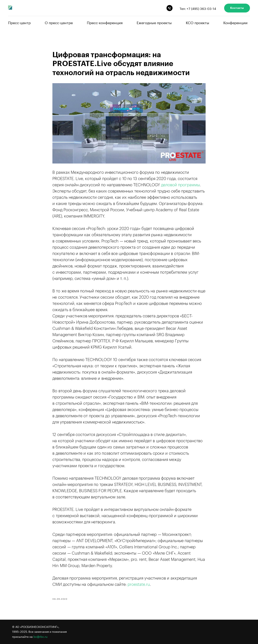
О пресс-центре (59, 22)
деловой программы (180, 185)
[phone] (170, 8)
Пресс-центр (19, 22)
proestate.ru (139, 585)
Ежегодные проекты (154, 22)
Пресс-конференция (105, 22)
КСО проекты (198, 22)
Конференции (235, 22)
